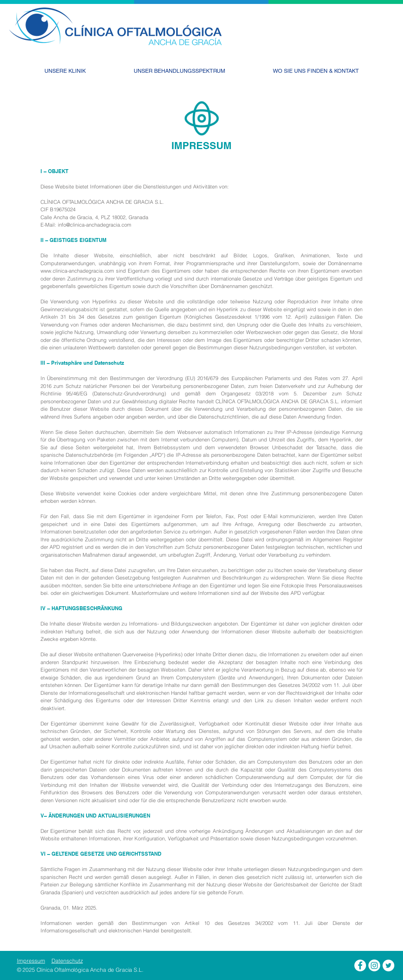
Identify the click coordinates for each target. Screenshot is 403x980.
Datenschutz (67, 961)
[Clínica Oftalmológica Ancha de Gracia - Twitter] (388, 965)
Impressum (31, 961)
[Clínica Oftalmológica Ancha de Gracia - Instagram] (374, 965)
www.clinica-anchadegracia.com (77, 271)
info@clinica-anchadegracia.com (95, 225)
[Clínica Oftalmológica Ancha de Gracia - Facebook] (360, 965)
